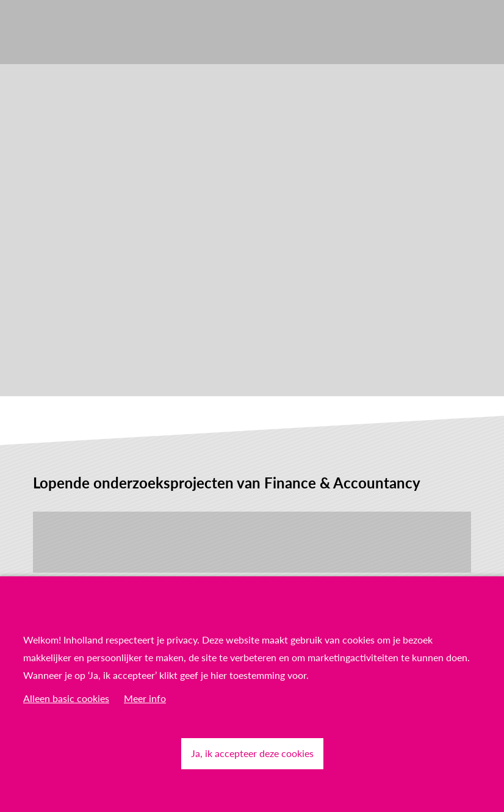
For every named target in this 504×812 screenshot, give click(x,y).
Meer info (145, 698)
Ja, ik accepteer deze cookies (252, 753)
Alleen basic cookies (66, 698)
